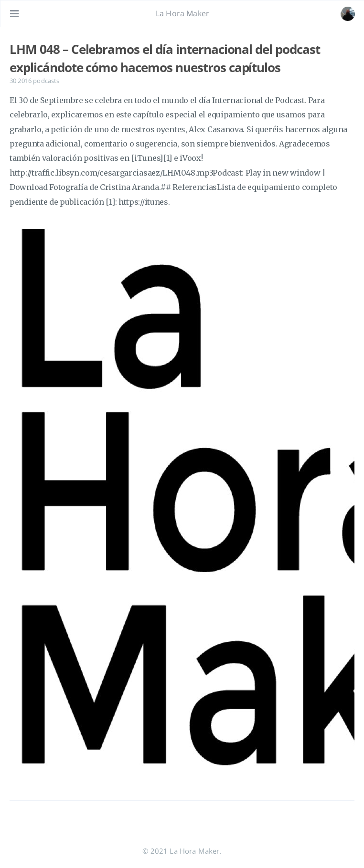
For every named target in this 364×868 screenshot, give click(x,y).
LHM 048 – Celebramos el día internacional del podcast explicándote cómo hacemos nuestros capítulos (165, 58)
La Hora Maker (182, 13)
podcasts (46, 81)
